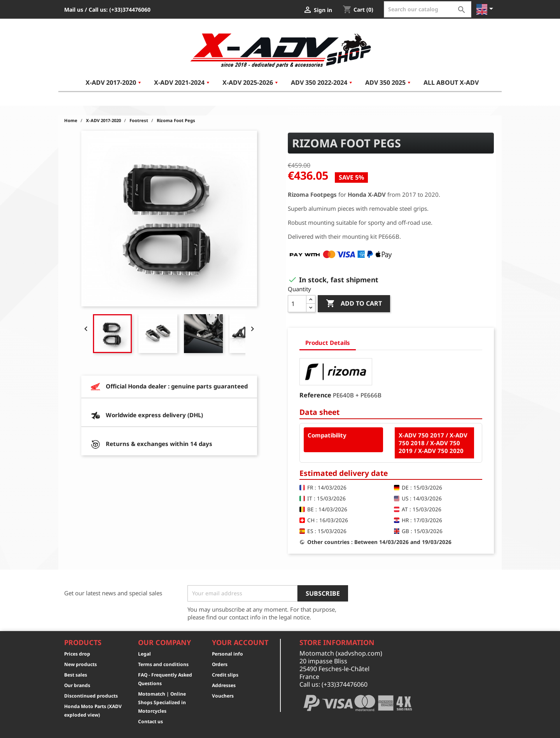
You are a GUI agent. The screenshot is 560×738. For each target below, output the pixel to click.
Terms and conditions (163, 664)
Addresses (224, 685)
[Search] (428, 9)
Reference (315, 395)
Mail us (74, 10)
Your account (240, 642)
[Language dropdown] (486, 9)
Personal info (227, 654)
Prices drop (77, 654)
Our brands (77, 685)
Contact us (150, 721)
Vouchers (223, 696)
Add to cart (354, 304)
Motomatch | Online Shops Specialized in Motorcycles (162, 702)
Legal (144, 654)
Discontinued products (91, 696)
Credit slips (225, 675)
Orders (220, 664)
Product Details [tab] (328, 343)
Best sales (76, 675)
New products (80, 664)
